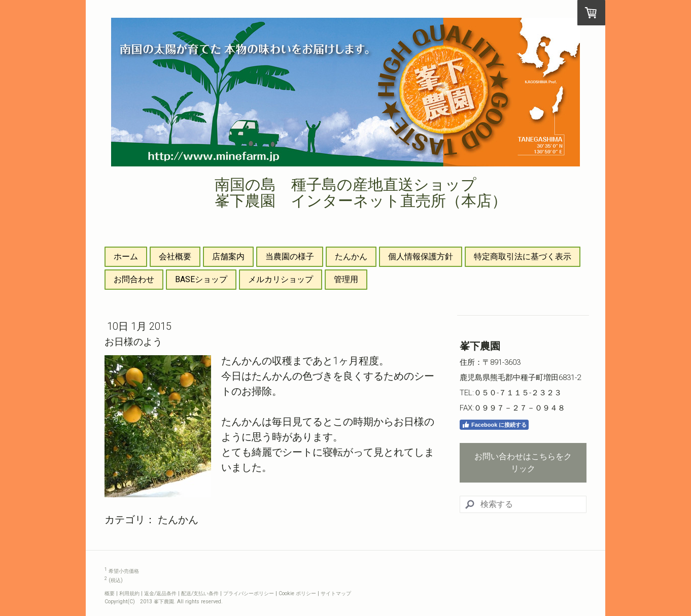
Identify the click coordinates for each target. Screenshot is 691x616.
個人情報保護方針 (421, 256)
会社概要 (175, 256)
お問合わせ (134, 279)
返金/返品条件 (160, 593)
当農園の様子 (290, 256)
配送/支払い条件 (200, 593)
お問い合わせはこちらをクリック (523, 463)
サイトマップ (336, 593)
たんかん (351, 256)
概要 (110, 593)
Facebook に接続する (494, 425)
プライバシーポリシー (249, 593)
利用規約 (129, 593)
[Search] (523, 504)
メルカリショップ (281, 279)
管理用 (346, 279)
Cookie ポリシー (297, 593)
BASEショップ (201, 279)
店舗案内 (228, 256)
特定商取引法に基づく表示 (523, 256)
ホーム (126, 256)
